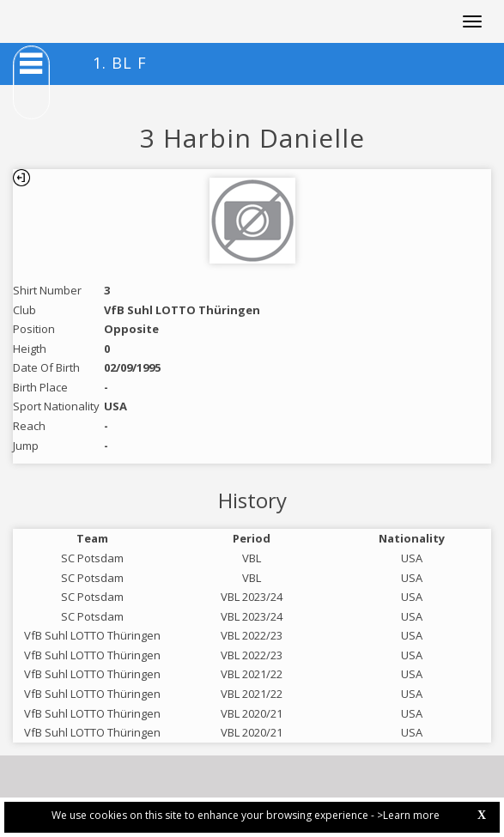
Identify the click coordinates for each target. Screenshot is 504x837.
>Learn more (408, 815)
